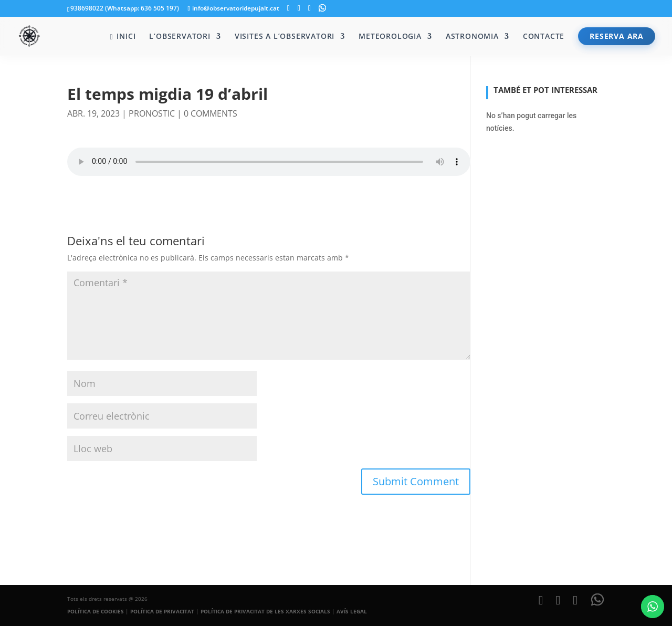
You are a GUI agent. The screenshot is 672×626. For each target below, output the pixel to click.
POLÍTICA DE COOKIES (96, 611)
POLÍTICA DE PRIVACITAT (162, 611)
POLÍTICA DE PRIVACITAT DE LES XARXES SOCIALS (265, 611)
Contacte (544, 37)
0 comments (211, 113)
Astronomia (472, 37)
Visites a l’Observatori (285, 37)
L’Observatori (180, 37)
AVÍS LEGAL (352, 611)
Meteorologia (390, 37)
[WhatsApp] (322, 8)
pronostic (152, 113)
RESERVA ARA (617, 36)
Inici (123, 37)
